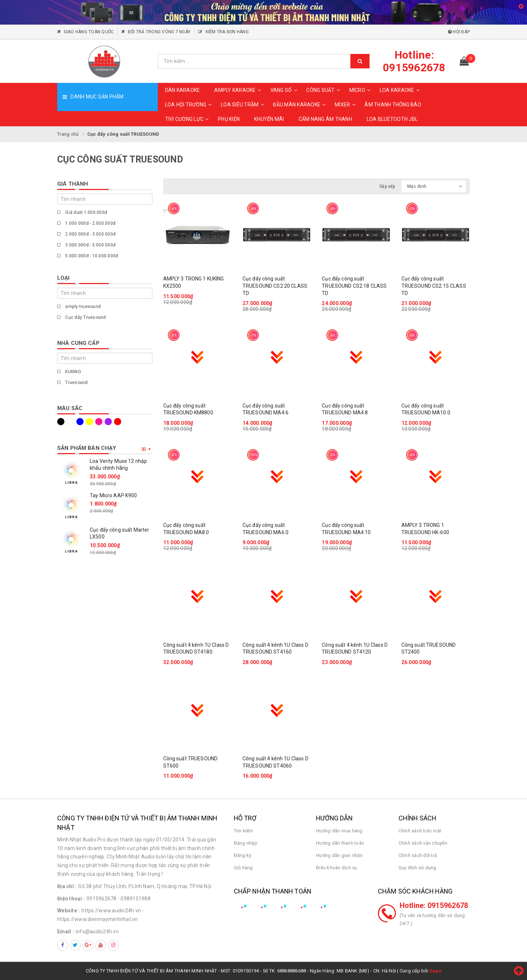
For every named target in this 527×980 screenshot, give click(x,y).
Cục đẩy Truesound (82, 317)
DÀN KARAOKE (183, 90)
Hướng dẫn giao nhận (339, 855)
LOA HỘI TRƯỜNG (189, 105)
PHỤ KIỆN (229, 119)
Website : (68, 911)
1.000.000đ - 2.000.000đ (86, 223)
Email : (66, 932)
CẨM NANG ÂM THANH (325, 119)
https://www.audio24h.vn (111, 911)
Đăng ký (243, 855)
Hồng (99, 422)
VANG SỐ (285, 90)
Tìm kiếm (244, 831)
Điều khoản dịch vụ (337, 868)
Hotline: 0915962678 (434, 905)
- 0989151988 (134, 899)
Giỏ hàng (243, 868)
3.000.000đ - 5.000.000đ (86, 245)
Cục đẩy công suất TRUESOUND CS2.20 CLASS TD (275, 286)
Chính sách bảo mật (420, 831)
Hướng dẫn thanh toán (340, 843)
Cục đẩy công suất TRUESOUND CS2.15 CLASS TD (434, 286)
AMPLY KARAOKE (239, 90)
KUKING (69, 372)
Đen (61, 422)
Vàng (89, 422)
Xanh (80, 422)
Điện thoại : (71, 899)
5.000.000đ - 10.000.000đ (88, 256)
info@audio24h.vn (97, 932)
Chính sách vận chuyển (423, 843)
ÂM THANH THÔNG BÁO (393, 105)
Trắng (70, 422)
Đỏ (118, 422)
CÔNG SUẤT (324, 90)
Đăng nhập (246, 843)
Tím (108, 422)
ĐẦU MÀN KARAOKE (300, 105)
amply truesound (79, 307)
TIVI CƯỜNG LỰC (188, 119)
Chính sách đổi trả (418, 855)
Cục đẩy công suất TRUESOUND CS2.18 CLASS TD (354, 286)
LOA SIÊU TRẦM (243, 105)
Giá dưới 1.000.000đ (82, 212)
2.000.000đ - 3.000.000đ (86, 234)
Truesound (73, 383)
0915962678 (102, 899)
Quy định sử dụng (418, 868)
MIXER (346, 105)
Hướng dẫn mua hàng (339, 831)
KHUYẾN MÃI (269, 119)
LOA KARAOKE (401, 90)
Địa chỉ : (67, 886)
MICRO (361, 90)
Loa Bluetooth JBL (392, 119)
